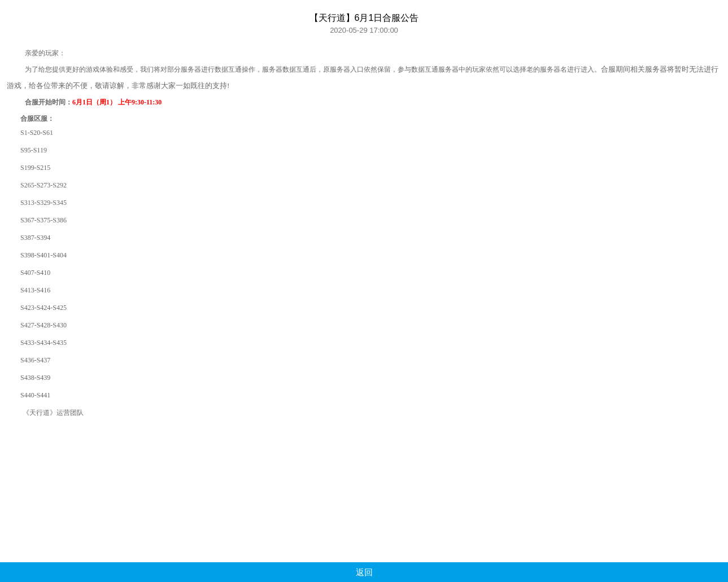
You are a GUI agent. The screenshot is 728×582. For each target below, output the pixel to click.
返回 (364, 572)
